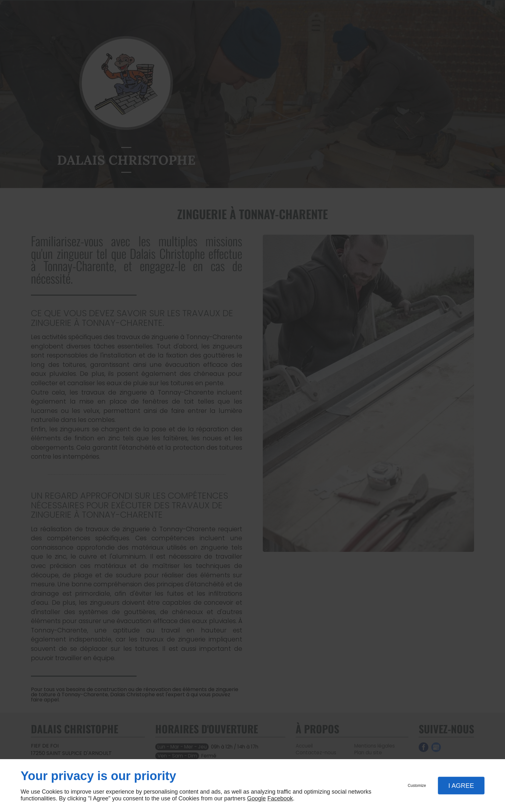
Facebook (280, 798)
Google (256, 798)
